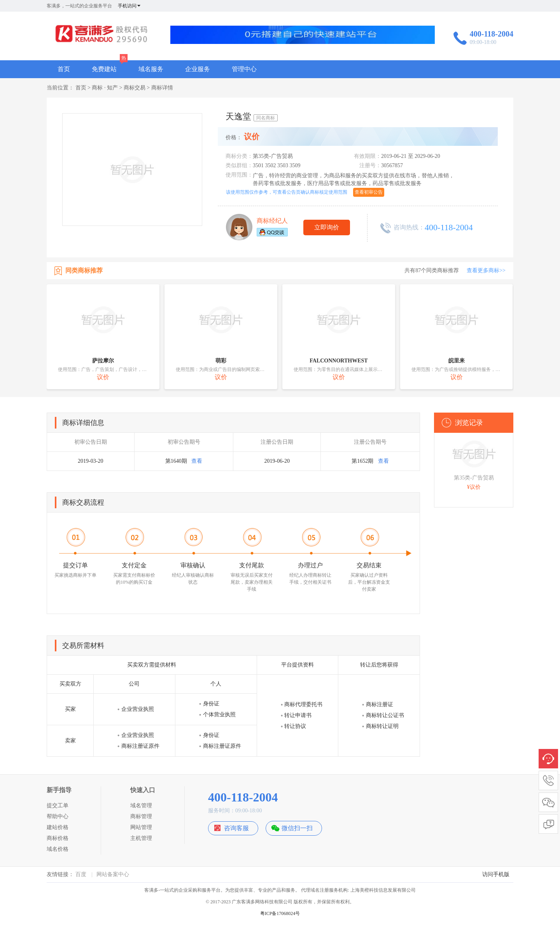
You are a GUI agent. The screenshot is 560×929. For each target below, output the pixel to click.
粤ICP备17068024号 (280, 913)
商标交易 (135, 88)
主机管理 (141, 838)
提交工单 (58, 806)
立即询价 (327, 227)
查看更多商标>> (486, 270)
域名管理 (141, 806)
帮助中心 (58, 816)
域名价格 (58, 849)
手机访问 (129, 6)
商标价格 (58, 838)
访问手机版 (496, 874)
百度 (81, 874)
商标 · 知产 (105, 88)
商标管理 (141, 816)
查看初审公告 (369, 192)
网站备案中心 (113, 874)
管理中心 (244, 69)
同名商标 (266, 118)
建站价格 (58, 827)
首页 (64, 69)
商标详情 (162, 88)
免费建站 (104, 69)
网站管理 (141, 827)
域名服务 (151, 69)
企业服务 (198, 69)
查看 (197, 461)
